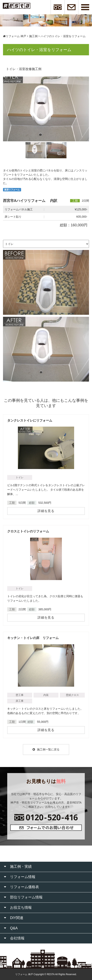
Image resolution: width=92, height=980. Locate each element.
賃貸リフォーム (12, 190)
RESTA (51, 974)
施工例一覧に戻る (46, 749)
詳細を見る (46, 511)
